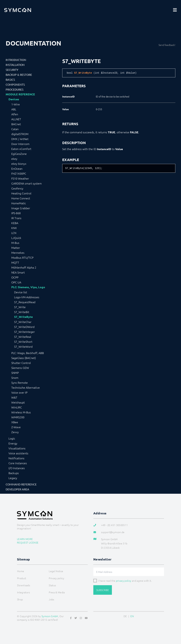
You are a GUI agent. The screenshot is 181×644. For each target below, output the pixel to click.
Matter (16, 248)
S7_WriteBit (22, 312)
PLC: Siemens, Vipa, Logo (28, 287)
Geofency (17, 188)
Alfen (15, 114)
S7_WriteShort (23, 342)
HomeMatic (19, 203)
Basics (10, 79)
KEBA (15, 223)
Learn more (25, 539)
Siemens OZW (20, 368)
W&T (14, 397)
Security (12, 70)
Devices (14, 99)
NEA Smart (18, 272)
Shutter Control (21, 363)
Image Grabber (21, 208)
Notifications (16, 458)
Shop (20, 599)
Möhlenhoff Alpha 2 (24, 267)
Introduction (16, 60)
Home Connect (21, 198)
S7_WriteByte (23, 317)
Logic (12, 438)
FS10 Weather (20, 178)
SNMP (15, 373)
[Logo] (18, 10)
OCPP (15, 277)
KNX (14, 228)
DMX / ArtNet (20, 139)
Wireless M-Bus (21, 412)
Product (22, 578)
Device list (21, 292)
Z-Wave (16, 427)
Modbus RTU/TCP (22, 257)
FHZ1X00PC (19, 173)
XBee (15, 422)
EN (132, 616)
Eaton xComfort (21, 149)
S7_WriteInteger (24, 332)
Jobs (51, 599)
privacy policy (124, 581)
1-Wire (16, 104)
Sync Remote (20, 382)
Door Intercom (20, 144)
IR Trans (16, 218)
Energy (13, 443)
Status (52, 585)
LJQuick (16, 238)
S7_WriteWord (23, 346)
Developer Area (17, 489)
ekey (14, 159)
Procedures (15, 89)
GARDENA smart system (27, 183)
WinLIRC (17, 407)
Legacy (13, 478)
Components (15, 84)
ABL (14, 109)
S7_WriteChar (23, 322)
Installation (15, 65)
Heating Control (21, 193)
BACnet (16, 124)
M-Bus (15, 243)
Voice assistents (18, 453)
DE (125, 616)
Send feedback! (167, 45)
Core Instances (18, 463)
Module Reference (20, 94)
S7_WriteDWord (24, 327)
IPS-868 (16, 213)
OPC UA (16, 282)
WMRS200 (18, 417)
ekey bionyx (19, 164)
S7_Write (20, 307)
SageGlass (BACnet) (24, 358)
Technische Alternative (26, 387)
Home (21, 571)
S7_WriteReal (23, 337)
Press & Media (57, 592)
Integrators (24, 592)
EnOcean (17, 168)
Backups (14, 473)
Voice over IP (19, 392)
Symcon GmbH (50, 616)
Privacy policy (56, 578)
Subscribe (103, 590)
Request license (28, 542)
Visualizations (17, 448)
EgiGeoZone (19, 154)
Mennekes (18, 253)
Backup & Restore (19, 75)
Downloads (24, 585)
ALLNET (16, 119)
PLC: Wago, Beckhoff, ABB (28, 353)
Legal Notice (56, 571)
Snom (15, 378)
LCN (14, 233)
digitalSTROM (20, 134)
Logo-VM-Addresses (27, 297)
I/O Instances (17, 468)
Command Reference (21, 484)
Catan (15, 129)
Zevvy (15, 432)
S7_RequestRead (25, 302)
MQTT (15, 262)
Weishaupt (18, 402)
